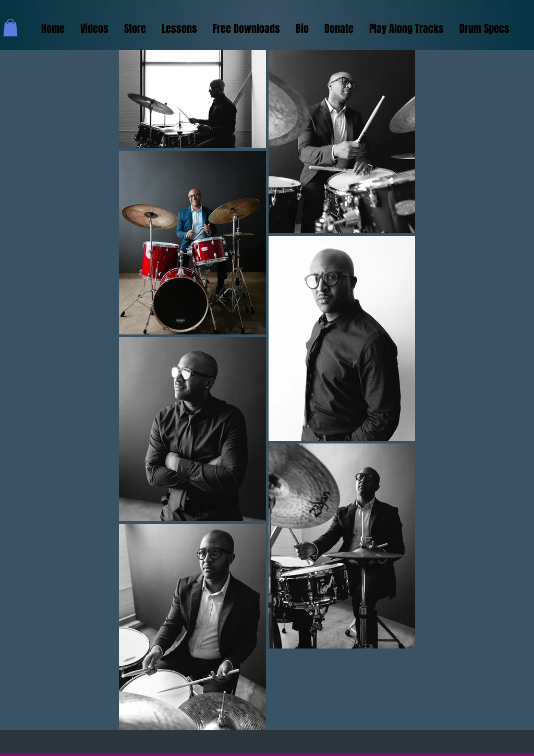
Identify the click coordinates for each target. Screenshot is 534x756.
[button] (10, 27)
